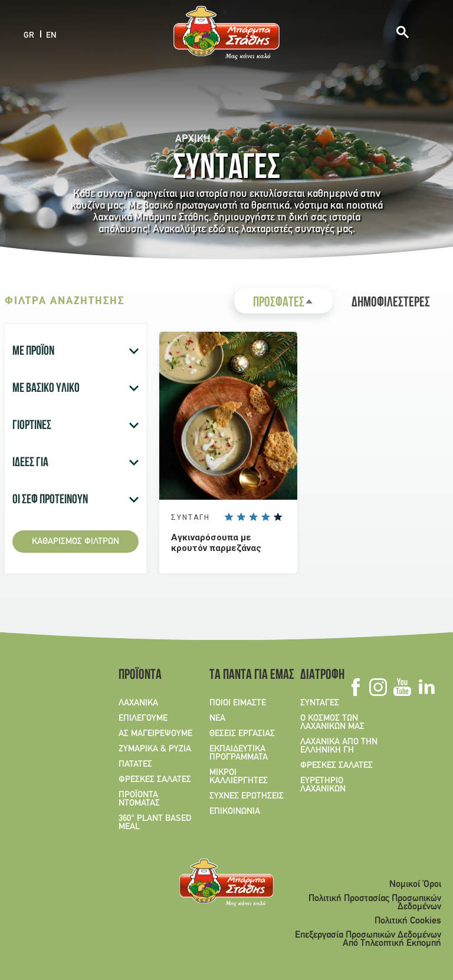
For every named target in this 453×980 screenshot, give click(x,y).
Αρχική (193, 139)
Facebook (355, 687)
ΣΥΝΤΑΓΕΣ (320, 703)
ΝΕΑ (217, 718)
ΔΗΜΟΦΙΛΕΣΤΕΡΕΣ (391, 303)
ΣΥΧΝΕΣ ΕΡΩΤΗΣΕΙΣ (247, 796)
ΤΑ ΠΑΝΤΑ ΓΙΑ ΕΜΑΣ (248, 676)
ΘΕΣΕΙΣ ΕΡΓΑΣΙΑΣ (242, 734)
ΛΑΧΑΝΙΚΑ (138, 703)
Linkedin (426, 687)
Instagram (378, 687)
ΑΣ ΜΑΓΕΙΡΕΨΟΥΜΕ (155, 734)
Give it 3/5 (253, 517)
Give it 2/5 (241, 517)
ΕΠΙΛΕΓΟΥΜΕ (143, 718)
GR (29, 35)
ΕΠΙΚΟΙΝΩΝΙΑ (235, 811)
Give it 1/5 (228, 517)
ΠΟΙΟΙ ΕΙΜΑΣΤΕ (238, 703)
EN (51, 35)
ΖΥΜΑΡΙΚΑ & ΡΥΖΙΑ (155, 749)
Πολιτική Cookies (408, 921)
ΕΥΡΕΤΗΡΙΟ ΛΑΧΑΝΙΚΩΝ (323, 785)
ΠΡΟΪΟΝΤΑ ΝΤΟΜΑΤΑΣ (139, 799)
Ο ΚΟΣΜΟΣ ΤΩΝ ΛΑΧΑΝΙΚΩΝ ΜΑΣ (332, 722)
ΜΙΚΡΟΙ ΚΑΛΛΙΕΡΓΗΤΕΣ (239, 777)
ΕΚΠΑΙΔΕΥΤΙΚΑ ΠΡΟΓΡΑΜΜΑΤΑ (239, 753)
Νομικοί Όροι (415, 885)
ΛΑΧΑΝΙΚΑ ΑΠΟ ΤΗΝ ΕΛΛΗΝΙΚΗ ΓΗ (339, 746)
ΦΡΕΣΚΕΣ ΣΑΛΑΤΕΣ (155, 780)
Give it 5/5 (278, 517)
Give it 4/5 (265, 517)
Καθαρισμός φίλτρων (75, 542)
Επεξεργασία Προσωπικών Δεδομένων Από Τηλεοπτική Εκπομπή (368, 939)
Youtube (402, 687)
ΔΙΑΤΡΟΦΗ (322, 676)
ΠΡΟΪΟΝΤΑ (140, 676)
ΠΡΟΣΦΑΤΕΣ (293, 305)
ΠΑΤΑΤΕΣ (135, 764)
